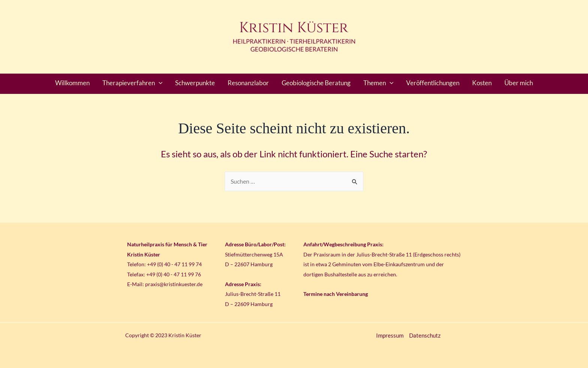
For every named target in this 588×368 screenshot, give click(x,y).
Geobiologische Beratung (316, 83)
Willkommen (72, 83)
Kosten (482, 83)
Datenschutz (425, 335)
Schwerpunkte (195, 83)
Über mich (519, 83)
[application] (159, 83)
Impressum (390, 335)
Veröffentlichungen (433, 83)
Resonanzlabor (248, 83)
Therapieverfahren (132, 83)
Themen (378, 83)
